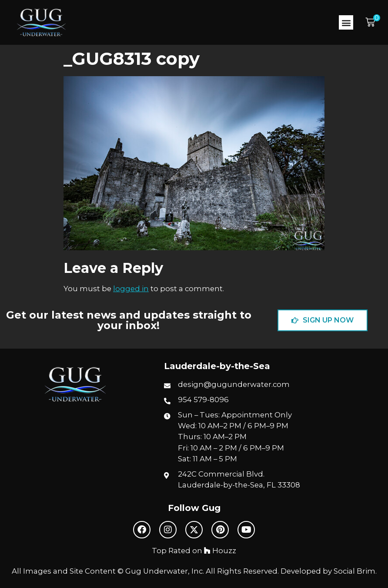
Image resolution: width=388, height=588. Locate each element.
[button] (346, 22)
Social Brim (355, 571)
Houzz (220, 551)
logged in (131, 289)
